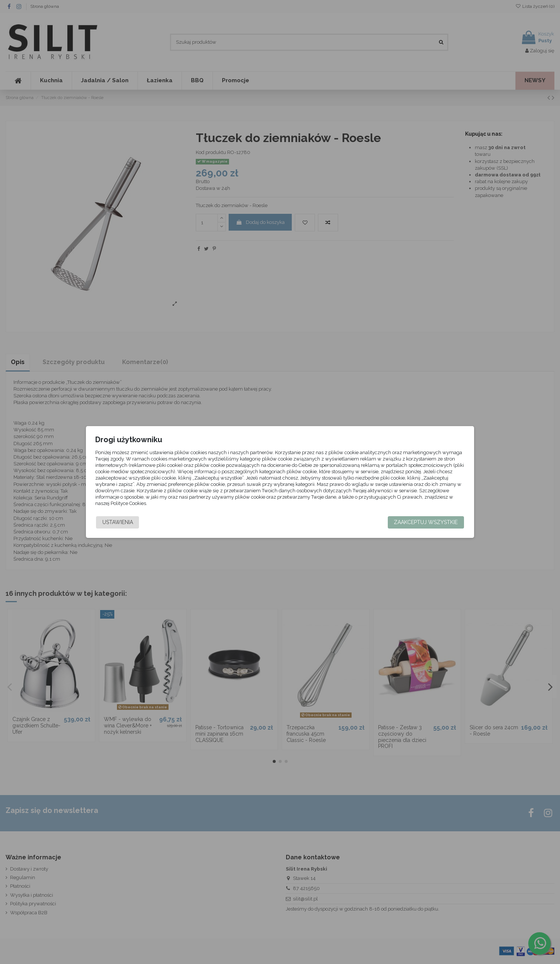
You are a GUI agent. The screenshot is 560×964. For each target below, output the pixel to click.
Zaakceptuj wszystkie (414, 522)
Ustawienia (129, 522)
